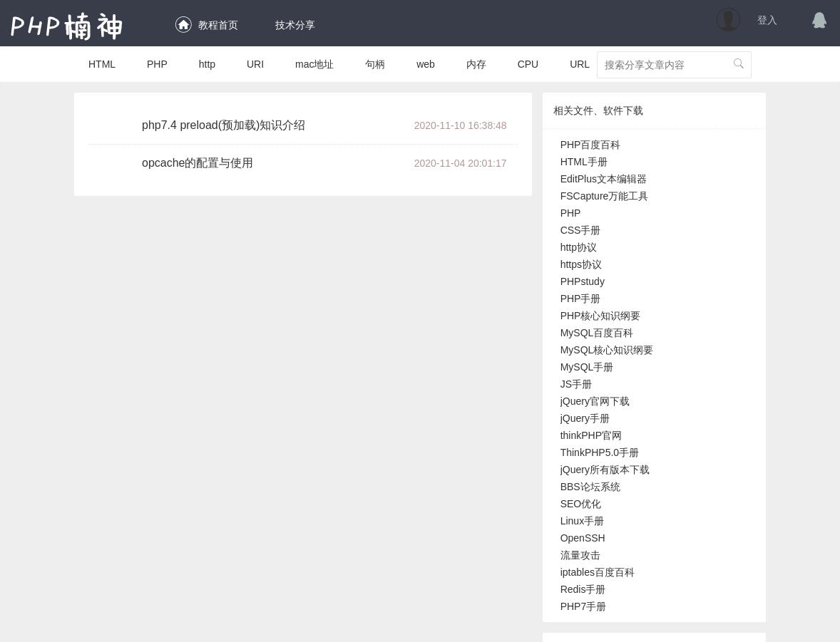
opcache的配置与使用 (198, 163)
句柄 (375, 64)
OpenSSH (583, 538)
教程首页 (206, 25)
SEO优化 (581, 504)
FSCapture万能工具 (605, 196)
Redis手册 (583, 589)
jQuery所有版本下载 (605, 470)
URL (580, 64)
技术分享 (292, 25)
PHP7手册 (584, 606)
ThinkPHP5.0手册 (600, 452)
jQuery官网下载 (595, 401)
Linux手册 (582, 521)
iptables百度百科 (598, 572)
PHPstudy (583, 281)
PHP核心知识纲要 (601, 316)
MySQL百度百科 (597, 333)
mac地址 (314, 64)
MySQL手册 (587, 367)
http (207, 64)
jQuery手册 (585, 418)
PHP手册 (581, 299)
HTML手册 (584, 162)
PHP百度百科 (591, 145)
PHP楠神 (67, 25)
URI (255, 64)
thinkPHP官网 (591, 435)
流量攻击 (580, 555)
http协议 (579, 247)
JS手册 (576, 384)
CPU (528, 64)
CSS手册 (581, 230)
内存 (476, 64)
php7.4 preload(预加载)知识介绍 (224, 125)
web (426, 64)
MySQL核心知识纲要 (607, 350)
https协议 (581, 264)
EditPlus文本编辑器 (604, 179)
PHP (157, 64)
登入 (767, 20)
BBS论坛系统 (590, 487)
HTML (102, 64)
